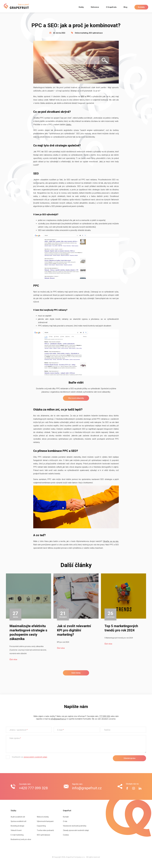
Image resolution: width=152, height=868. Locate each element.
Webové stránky (43, 817)
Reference (95, 7)
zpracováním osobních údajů (35, 757)
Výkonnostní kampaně (45, 821)
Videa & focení (16, 830)
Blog (125, 7)
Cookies (66, 835)
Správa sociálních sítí (18, 821)
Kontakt (66, 817)
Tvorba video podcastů (45, 830)
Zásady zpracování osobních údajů (76, 830)
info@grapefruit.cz (58, 719)
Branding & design (17, 826)
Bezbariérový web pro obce (21, 839)
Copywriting (41, 826)
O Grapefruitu (111, 7)
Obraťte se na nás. (111, 541)
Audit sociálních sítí (18, 817)
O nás (65, 821)
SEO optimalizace (96, 33)
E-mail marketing (17, 835)
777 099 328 (104, 716)
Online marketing (81, 33)
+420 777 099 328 (33, 788)
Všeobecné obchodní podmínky (75, 826)
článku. (69, 125)
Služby (81, 7)
